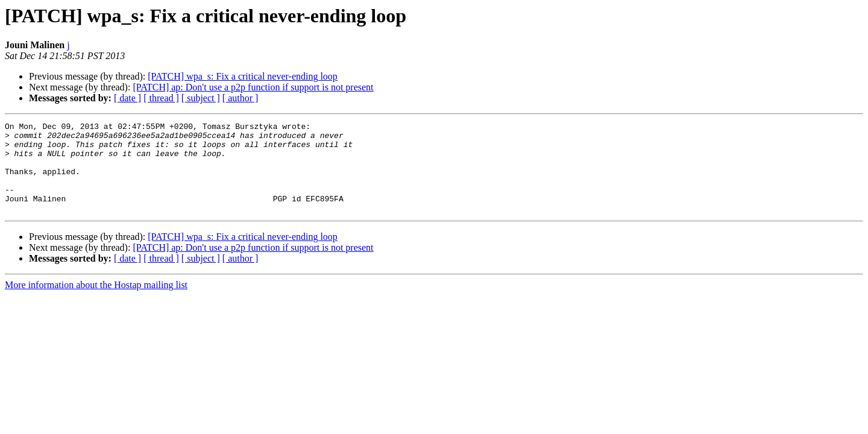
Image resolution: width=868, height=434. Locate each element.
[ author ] (241, 98)
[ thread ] (161, 98)
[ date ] (127, 98)
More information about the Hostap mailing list (96, 303)
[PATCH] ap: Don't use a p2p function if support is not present (253, 87)
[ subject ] (201, 98)
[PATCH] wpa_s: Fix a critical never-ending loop (243, 76)
